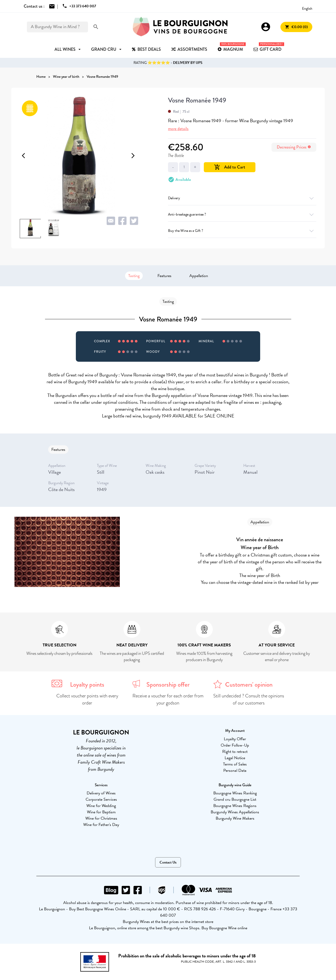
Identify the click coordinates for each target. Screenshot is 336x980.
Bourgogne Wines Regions (235, 806)
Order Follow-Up (235, 745)
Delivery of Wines (101, 793)
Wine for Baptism (101, 812)
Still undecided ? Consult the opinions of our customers (249, 699)
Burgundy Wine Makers (235, 818)
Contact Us (168, 862)
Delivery (242, 198)
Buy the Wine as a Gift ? (242, 231)
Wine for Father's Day (101, 825)
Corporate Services (101, 799)
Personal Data (235, 770)
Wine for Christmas (101, 818)
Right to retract (235, 752)
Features (164, 276)
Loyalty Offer (235, 739)
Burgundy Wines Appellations (235, 812)
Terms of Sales (235, 764)
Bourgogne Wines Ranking (235, 793)
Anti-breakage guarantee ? (242, 214)
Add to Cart (230, 167)
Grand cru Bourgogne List (235, 799)
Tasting (134, 276)
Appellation (199, 276)
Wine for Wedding (101, 806)
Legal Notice (235, 758)
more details (178, 129)
